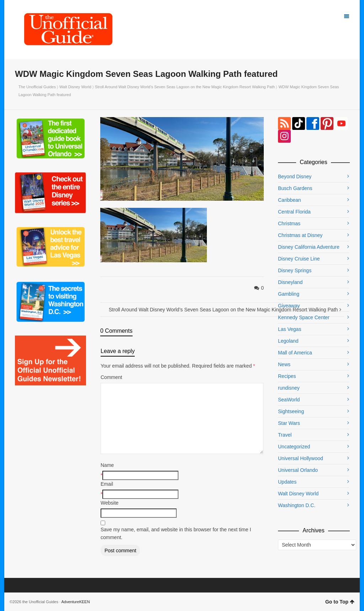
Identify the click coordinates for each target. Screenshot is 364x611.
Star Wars (289, 423)
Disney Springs (295, 270)
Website (109, 503)
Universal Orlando (298, 470)
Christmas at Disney (300, 235)
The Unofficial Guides (37, 87)
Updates (287, 482)
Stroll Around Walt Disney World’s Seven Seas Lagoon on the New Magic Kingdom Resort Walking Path (185, 87)
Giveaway (289, 306)
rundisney (289, 388)
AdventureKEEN (76, 602)
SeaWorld (289, 400)
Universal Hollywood (301, 458)
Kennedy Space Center (304, 317)
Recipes (287, 376)
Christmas (289, 223)
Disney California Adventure (309, 247)
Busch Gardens (295, 188)
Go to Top (340, 602)
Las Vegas (290, 329)
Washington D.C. (297, 505)
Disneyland (290, 282)
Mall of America (295, 353)
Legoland (288, 341)
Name (107, 465)
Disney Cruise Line (299, 259)
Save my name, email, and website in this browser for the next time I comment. (176, 533)
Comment (111, 377)
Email (107, 484)
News (284, 364)
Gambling (289, 294)
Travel (285, 435)
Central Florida (294, 212)
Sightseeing (291, 411)
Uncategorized (294, 447)
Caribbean (290, 200)
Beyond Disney (295, 177)
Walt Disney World (75, 87)
